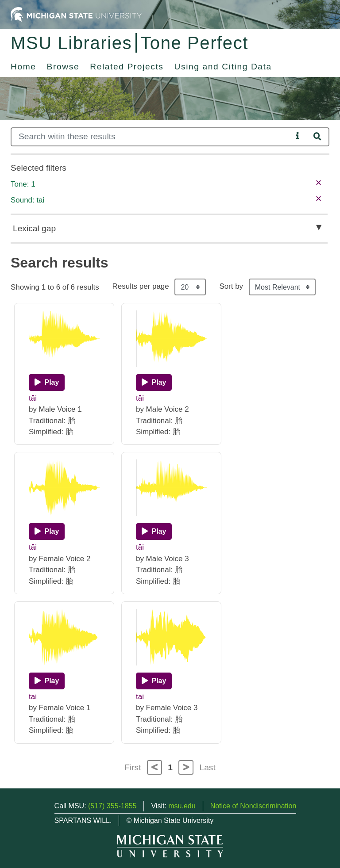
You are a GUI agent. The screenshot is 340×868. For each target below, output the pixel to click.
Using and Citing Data (223, 67)
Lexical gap (34, 228)
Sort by (231, 286)
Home (23, 67)
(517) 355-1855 (112, 806)
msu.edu (182, 806)
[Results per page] (190, 287)
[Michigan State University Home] (76, 14)
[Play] (47, 382)
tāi (33, 398)
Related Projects (127, 67)
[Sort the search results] (282, 287)
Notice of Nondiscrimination (253, 806)
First (133, 767)
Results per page (141, 286)
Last (208, 767)
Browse (63, 67)
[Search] (152, 137)
